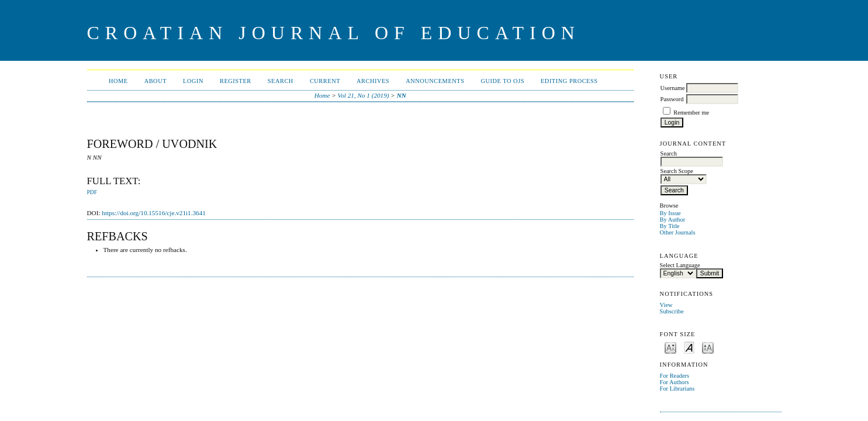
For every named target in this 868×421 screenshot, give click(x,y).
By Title (670, 226)
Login (193, 81)
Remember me (691, 113)
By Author (673, 220)
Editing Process (569, 81)
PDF (92, 192)
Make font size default (689, 347)
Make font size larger (708, 347)
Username (673, 88)
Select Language (680, 265)
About (155, 81)
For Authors (675, 382)
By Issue (670, 213)
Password (672, 99)
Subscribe (672, 311)
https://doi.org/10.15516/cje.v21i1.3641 (154, 213)
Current (325, 81)
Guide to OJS (502, 81)
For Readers (675, 376)
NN (402, 95)
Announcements (435, 81)
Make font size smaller (670, 347)
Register (236, 81)
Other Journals (678, 232)
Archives (373, 81)
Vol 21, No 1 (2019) (364, 95)
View (666, 305)
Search (281, 81)
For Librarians (677, 389)
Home (118, 81)
